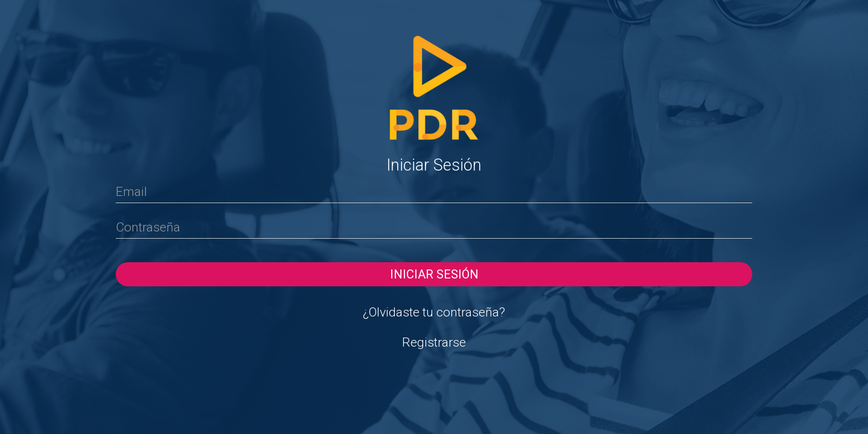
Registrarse (434, 342)
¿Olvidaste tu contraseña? (434, 312)
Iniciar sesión (434, 274)
